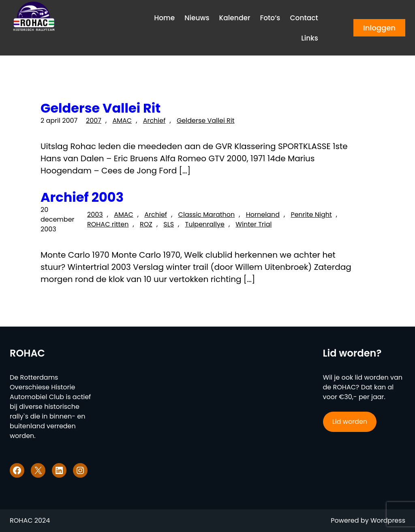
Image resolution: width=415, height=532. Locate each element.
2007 (94, 121)
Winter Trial (253, 224)
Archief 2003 (82, 197)
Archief (154, 121)
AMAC (122, 121)
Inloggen (379, 28)
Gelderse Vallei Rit (101, 108)
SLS (169, 224)
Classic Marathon (207, 215)
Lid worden (350, 422)
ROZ (146, 224)
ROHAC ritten (108, 224)
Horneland (263, 215)
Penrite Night (311, 215)
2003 (95, 215)
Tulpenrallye (205, 224)
